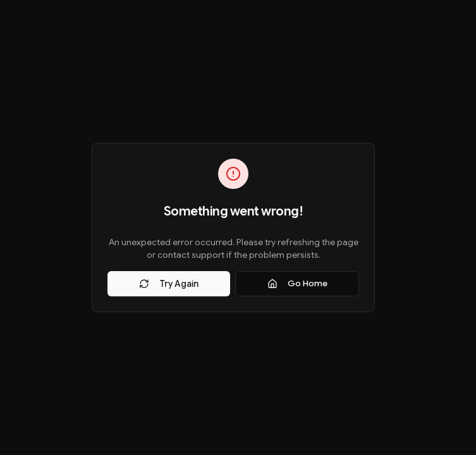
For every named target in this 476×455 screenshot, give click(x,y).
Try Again (169, 284)
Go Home (297, 283)
